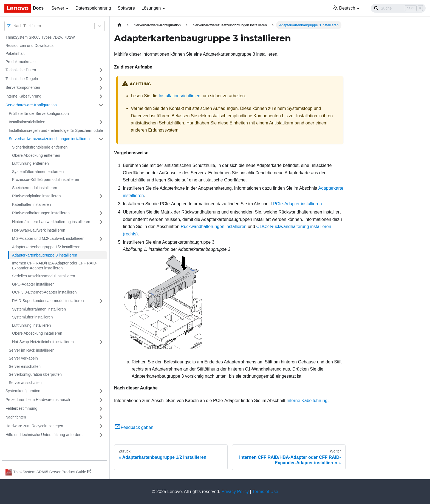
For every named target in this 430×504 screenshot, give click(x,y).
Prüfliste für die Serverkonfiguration (39, 113)
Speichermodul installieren (35, 188)
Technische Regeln (22, 79)
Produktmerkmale (21, 62)
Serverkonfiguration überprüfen (35, 374)
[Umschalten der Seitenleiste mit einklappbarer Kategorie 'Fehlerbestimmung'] (101, 409)
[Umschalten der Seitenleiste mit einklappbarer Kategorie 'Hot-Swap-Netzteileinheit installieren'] (101, 342)
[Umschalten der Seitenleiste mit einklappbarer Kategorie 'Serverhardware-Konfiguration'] (101, 105)
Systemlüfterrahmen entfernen (38, 172)
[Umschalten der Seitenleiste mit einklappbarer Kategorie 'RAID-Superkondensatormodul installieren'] (101, 301)
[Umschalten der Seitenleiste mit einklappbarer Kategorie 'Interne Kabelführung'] (101, 96)
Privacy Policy (235, 492)
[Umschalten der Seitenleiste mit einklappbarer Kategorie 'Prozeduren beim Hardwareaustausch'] (101, 400)
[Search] (398, 8)
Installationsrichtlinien (27, 122)
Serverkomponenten (23, 87)
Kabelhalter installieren (32, 204)
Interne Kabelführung (23, 96)
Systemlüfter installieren (32, 317)
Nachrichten (16, 417)
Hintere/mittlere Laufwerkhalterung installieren (51, 222)
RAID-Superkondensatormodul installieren (48, 301)
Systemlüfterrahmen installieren (39, 309)
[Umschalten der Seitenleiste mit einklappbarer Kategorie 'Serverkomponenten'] (101, 88)
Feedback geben (134, 427)
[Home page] (119, 25)
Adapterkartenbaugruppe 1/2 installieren (46, 247)
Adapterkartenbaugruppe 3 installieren (45, 255)
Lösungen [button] (151, 8)
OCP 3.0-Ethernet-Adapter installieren (44, 292)
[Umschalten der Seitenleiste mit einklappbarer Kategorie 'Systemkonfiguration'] (101, 391)
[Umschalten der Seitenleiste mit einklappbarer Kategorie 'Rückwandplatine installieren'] (101, 196)
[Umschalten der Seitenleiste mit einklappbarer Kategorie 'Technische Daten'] (101, 70)
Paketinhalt (15, 53)
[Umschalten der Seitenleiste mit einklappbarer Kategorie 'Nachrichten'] (101, 417)
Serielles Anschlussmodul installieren (44, 276)
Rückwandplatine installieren (36, 196)
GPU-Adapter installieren (33, 284)
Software (126, 8)
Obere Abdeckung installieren (37, 333)
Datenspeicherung (93, 8)
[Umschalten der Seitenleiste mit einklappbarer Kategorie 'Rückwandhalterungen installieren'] (101, 213)
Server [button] (58, 8)
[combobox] (14, 26)
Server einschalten (25, 366)
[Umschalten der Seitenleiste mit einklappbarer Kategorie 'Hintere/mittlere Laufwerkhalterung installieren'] (101, 222)
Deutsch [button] (344, 8)
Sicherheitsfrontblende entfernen (40, 147)
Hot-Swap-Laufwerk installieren (39, 230)
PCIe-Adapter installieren (298, 204)
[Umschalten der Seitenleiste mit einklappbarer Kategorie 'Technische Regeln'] (101, 79)
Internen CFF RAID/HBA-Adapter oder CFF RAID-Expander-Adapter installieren (55, 266)
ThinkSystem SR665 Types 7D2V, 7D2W (40, 37)
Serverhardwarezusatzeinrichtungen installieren (49, 139)
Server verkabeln (23, 358)
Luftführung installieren (32, 325)
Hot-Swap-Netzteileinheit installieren (43, 342)
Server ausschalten (25, 383)
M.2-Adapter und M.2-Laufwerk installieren (48, 238)
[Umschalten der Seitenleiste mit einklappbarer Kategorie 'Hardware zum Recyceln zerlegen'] (101, 426)
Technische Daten (21, 70)
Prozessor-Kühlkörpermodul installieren (46, 180)
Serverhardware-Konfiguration (31, 105)
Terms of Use (265, 492)
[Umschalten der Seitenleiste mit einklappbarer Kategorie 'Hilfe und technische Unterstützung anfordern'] (101, 435)
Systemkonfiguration (23, 391)
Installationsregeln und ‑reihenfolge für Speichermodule (56, 130)
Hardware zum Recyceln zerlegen (34, 426)
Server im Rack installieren (32, 350)
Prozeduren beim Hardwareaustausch (38, 400)
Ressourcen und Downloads (29, 45)
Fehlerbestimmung (21, 408)
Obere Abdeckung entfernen (36, 155)
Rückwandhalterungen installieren (41, 213)
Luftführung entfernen (30, 163)
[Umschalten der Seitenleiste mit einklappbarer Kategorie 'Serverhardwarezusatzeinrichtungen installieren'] (101, 139)
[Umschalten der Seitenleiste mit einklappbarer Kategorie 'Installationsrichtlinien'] (101, 122)
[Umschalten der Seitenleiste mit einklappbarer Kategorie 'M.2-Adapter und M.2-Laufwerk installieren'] (101, 239)
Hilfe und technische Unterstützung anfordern (44, 435)
